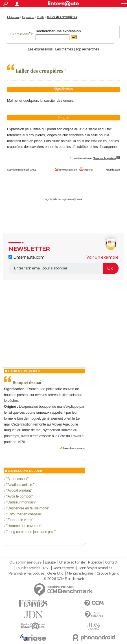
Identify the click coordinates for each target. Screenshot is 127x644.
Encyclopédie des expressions (59, 199)
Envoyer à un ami (68, 170)
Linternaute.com (26, 257)
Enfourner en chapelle (24, 514)
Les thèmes (64, 49)
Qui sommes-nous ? (25, 562)
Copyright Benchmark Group (22, 170)
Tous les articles (28, 568)
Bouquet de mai (27, 382)
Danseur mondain (21, 502)
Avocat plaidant (19, 490)
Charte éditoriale (72, 562)
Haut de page (113, 170)
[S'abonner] (63, 268)
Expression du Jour (24, 371)
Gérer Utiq (55, 573)
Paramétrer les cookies (26, 573)
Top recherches (87, 49)
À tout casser (17, 479)
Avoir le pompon (20, 496)
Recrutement (63, 568)
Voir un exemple (102, 257)
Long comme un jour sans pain (31, 532)
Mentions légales (80, 573)
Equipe (50, 562)
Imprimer (89, 170)
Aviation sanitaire (20, 485)
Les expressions (40, 49)
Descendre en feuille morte (28, 508)
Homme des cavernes (24, 526)
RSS (46, 568)
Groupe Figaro (108, 573)
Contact (79, 199)
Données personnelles (95, 568)
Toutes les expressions (74, 448)
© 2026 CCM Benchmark (64, 579)
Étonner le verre (19, 520)
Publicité (95, 562)
